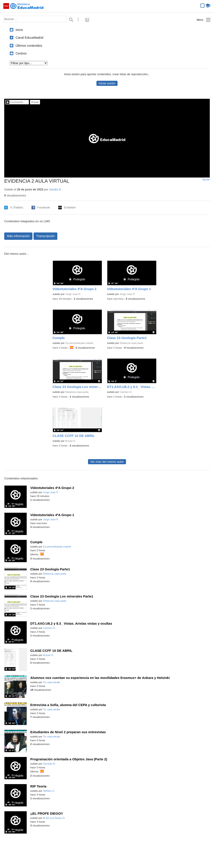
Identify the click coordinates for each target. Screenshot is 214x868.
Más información (18, 236)
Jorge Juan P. (73, 294)
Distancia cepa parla (131, 343)
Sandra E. (55, 189)
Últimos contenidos (29, 46)
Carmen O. (126, 392)
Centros (21, 53)
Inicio (19, 30)
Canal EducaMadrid (29, 38)
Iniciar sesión (107, 83)
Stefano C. (49, 791)
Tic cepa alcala (51, 682)
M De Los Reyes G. (54, 818)
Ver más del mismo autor (107, 462)
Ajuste (206, 180)
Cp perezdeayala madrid (79, 343)
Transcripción (46, 236)
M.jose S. (71, 441)
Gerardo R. (49, 764)
